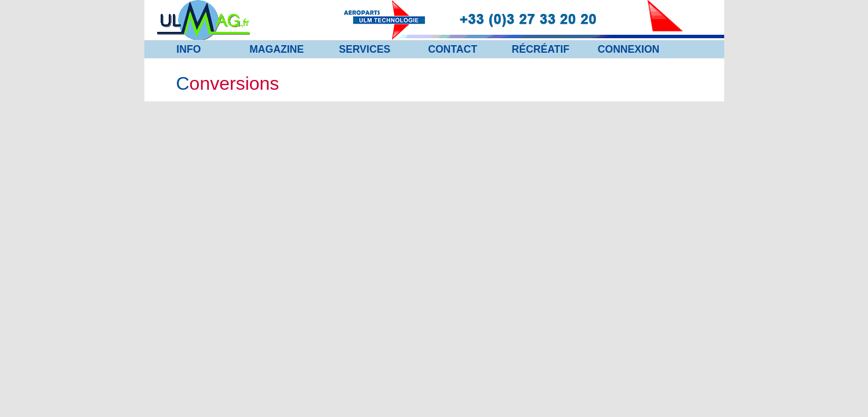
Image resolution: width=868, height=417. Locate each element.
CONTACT (453, 49)
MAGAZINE (277, 49)
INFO (188, 49)
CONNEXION (629, 49)
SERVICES (365, 49)
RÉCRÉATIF (541, 49)
